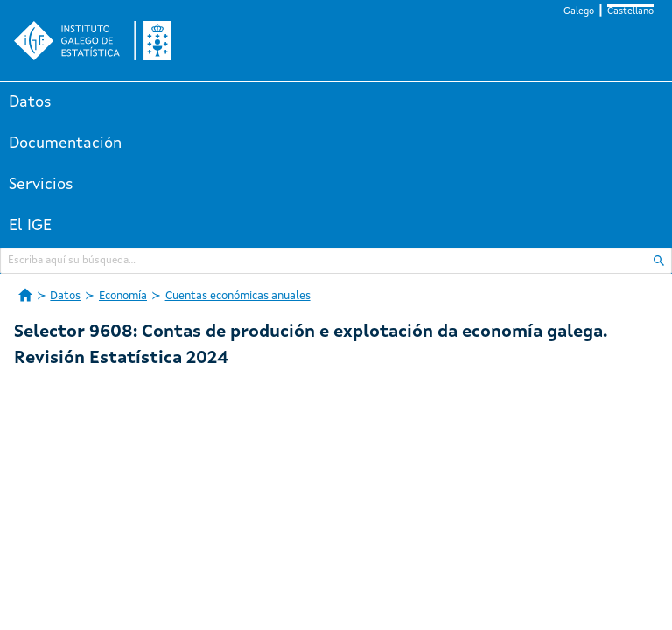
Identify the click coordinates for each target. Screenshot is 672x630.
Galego (579, 12)
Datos (30, 102)
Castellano (630, 12)
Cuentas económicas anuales (238, 296)
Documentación (65, 143)
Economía (123, 296)
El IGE (30, 226)
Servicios (41, 185)
